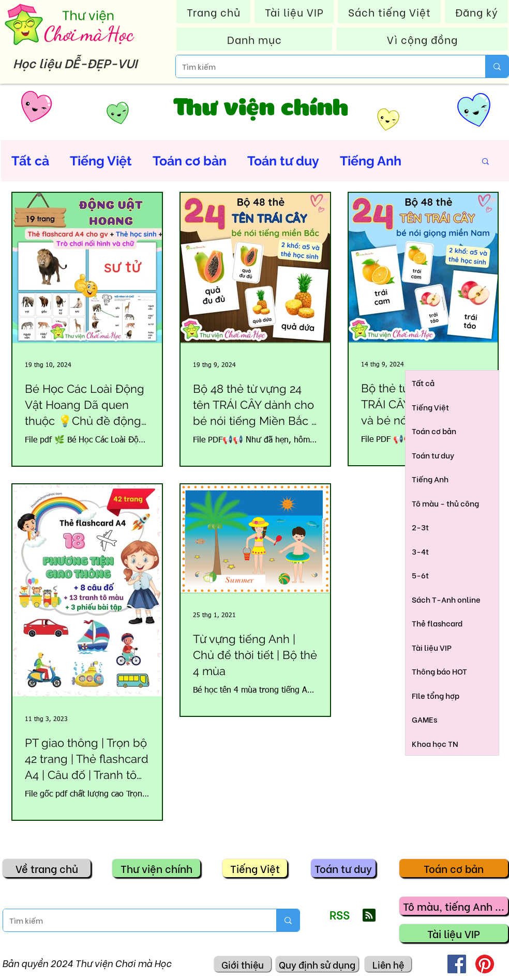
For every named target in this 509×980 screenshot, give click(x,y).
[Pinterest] (485, 964)
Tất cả (30, 161)
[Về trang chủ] (47, 868)
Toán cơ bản (190, 161)
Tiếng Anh (371, 161)
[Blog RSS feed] (369, 916)
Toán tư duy (283, 161)
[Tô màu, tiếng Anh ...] (454, 906)
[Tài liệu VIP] (454, 933)
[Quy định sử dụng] (317, 964)
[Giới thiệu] (243, 964)
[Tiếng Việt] (255, 868)
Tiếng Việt (101, 161)
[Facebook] (457, 964)
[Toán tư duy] (343, 868)
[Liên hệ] (388, 964)
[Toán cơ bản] (454, 868)
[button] (485, 162)
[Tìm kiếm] (323, 66)
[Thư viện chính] (156, 868)
